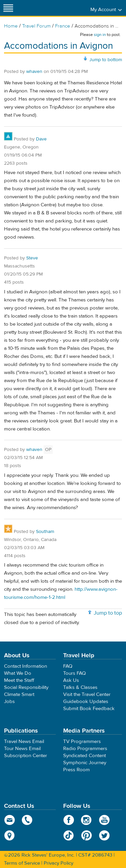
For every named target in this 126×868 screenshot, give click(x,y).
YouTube (104, 820)
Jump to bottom (106, 60)
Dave (41, 139)
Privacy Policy (58, 863)
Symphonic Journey (85, 763)
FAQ (68, 666)
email (10, 820)
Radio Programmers (85, 749)
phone (27, 820)
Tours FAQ (74, 673)
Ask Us (71, 680)
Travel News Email (24, 741)
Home (11, 26)
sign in (100, 35)
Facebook (69, 820)
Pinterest (87, 835)
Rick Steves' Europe (63, 8)
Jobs (9, 701)
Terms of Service (22, 863)
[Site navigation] (8, 8)
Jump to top (108, 613)
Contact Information (26, 666)
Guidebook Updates (86, 701)
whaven (34, 72)
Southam (45, 532)
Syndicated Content (85, 756)
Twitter (104, 835)
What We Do (18, 673)
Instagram (87, 820)
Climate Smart (19, 694)
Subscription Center (26, 756)
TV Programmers (82, 741)
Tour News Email (22, 749)
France (63, 26)
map (10, 835)
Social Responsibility (26, 687)
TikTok (69, 835)
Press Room (76, 770)
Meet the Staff (19, 680)
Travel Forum (36, 26)
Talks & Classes (80, 687)
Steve (32, 258)
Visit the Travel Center (87, 694)
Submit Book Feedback (89, 709)
